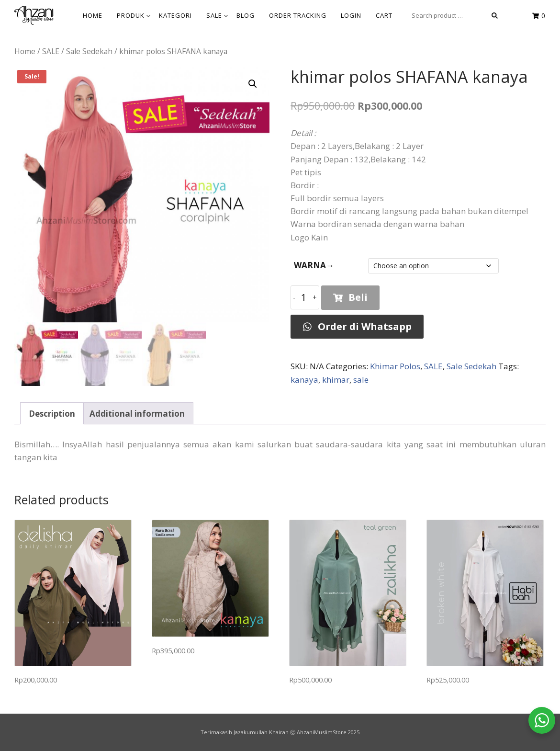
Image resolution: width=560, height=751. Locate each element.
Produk (134, 15)
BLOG (246, 15)
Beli (350, 297)
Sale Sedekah (89, 51)
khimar (336, 380)
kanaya (304, 380)
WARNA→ (314, 265)
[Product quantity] (305, 297)
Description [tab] (52, 414)
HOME (93, 15)
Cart (384, 15)
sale (361, 380)
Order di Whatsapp (357, 326)
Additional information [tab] (137, 414)
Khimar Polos (395, 366)
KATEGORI (175, 15)
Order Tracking (298, 15)
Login (351, 15)
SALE (217, 15)
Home (25, 51)
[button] (253, 84)
